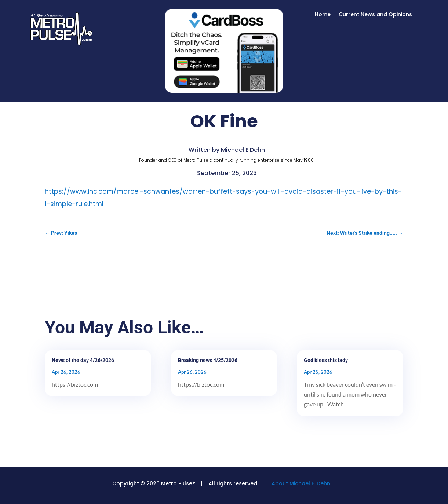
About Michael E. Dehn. (301, 483)
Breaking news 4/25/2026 (208, 360)
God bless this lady (326, 360)
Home (323, 15)
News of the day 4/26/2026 (83, 360)
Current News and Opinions (375, 15)
